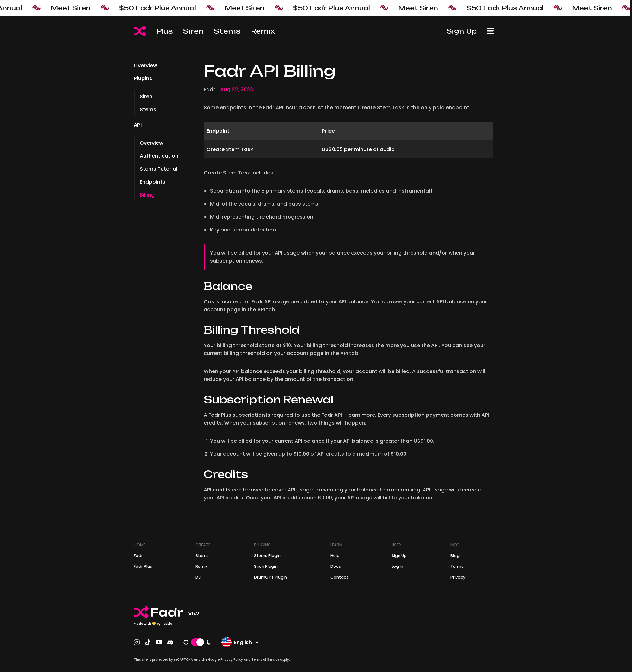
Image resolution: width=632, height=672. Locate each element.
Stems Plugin (267, 556)
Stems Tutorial (159, 169)
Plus (165, 31)
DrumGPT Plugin (271, 577)
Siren (193, 31)
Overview (145, 65)
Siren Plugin (266, 566)
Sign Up (462, 31)
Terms (457, 566)
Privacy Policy (232, 659)
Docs (336, 566)
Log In (397, 566)
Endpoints (153, 182)
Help (335, 556)
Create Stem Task (381, 108)
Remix (263, 31)
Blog (455, 556)
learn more (361, 415)
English (240, 642)
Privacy (458, 577)
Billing (147, 195)
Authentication (159, 156)
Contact (339, 577)
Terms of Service (265, 659)
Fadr (138, 556)
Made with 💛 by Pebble (153, 624)
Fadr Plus (143, 566)
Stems (227, 31)
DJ (198, 577)
